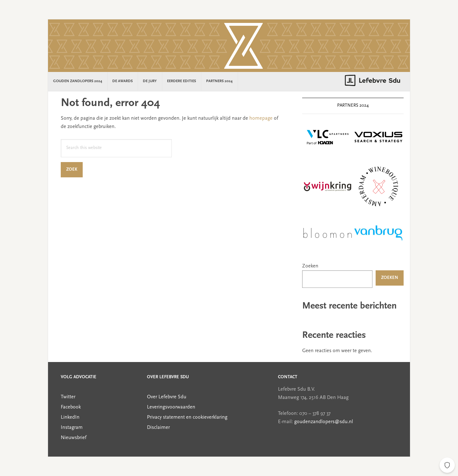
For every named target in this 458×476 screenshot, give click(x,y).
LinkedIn (70, 417)
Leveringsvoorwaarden (171, 407)
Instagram (72, 428)
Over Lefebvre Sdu (167, 397)
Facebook (71, 407)
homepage (261, 118)
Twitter (68, 397)
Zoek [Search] (74, 170)
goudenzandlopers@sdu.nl (324, 422)
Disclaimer (158, 428)
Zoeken (310, 266)
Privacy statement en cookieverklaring (187, 417)
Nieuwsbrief (74, 438)
